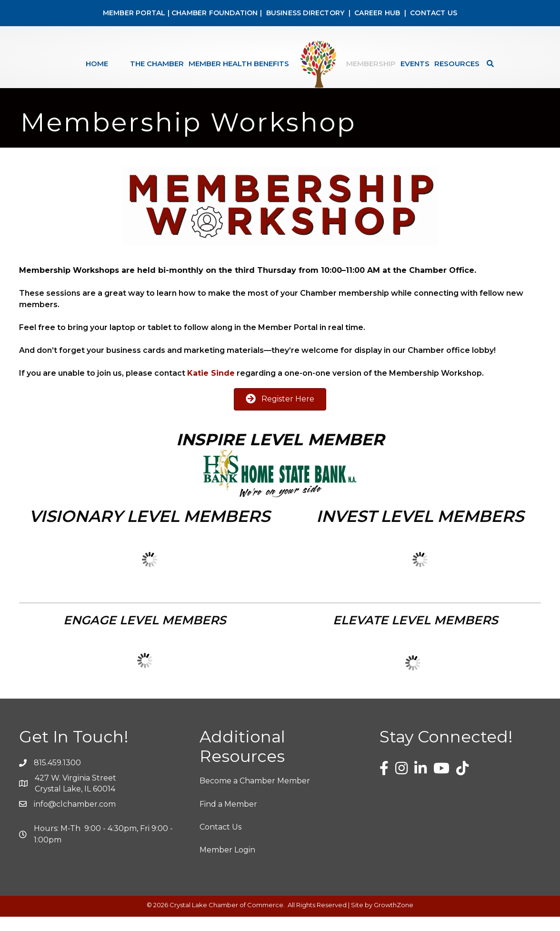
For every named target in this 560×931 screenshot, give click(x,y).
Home (97, 64)
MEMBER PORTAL (134, 13)
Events (415, 64)
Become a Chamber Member (255, 795)
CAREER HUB (377, 13)
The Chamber (157, 64)
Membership (371, 64)
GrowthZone (394, 919)
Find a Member (228, 818)
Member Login (227, 864)
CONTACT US (434, 13)
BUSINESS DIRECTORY (304, 13)
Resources (457, 64)
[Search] (488, 64)
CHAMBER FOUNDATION (215, 13)
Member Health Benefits (239, 64)
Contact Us (220, 841)
